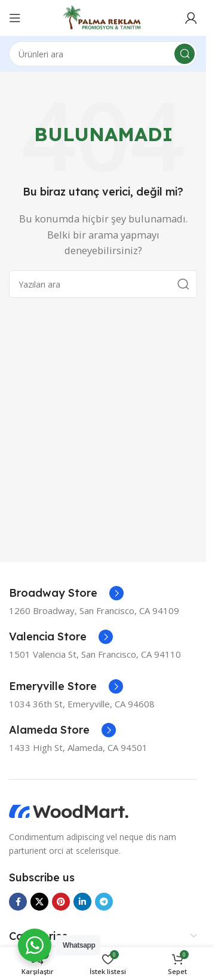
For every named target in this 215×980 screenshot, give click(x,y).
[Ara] (103, 54)
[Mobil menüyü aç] (15, 18)
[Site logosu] (103, 17)
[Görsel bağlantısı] (69, 811)
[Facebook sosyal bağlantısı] (18, 902)
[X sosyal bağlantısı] (39, 902)
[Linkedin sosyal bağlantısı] (82, 902)
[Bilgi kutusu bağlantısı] (66, 593)
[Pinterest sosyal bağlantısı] (61, 902)
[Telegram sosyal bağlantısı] (104, 902)
